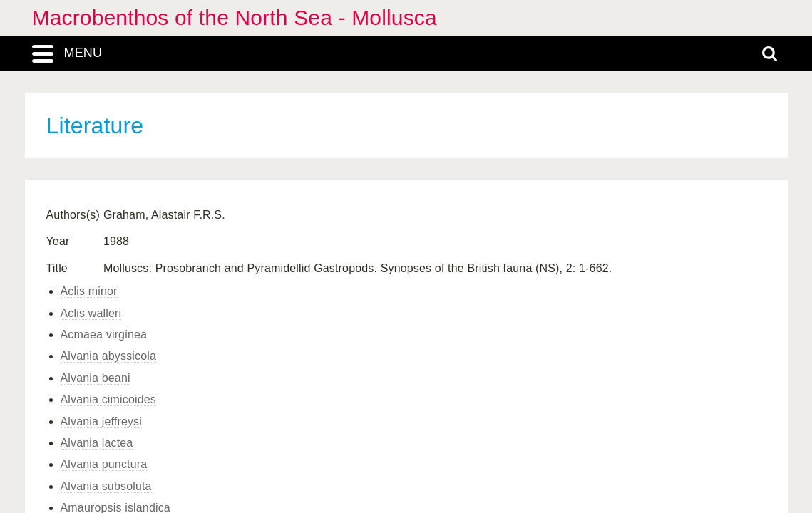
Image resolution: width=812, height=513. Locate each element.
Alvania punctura (104, 464)
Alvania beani (96, 378)
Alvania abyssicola (109, 356)
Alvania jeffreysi (101, 421)
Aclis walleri (91, 313)
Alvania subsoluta (106, 486)
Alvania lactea (97, 443)
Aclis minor (89, 291)
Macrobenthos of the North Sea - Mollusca (235, 17)
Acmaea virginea (104, 335)
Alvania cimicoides (109, 399)
